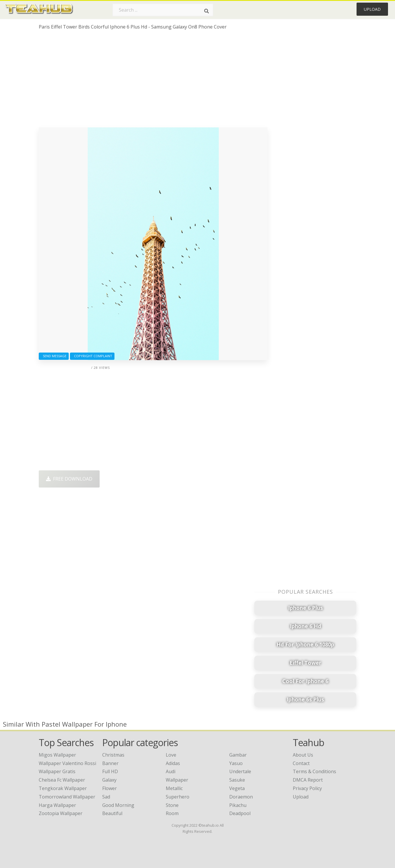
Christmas (113, 755)
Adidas (173, 763)
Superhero (178, 797)
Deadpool (240, 813)
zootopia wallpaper (61, 813)
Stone (172, 805)
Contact (301, 763)
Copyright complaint (92, 356)
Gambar (238, 755)
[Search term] (163, 10)
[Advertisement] (153, 81)
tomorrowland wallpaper (67, 797)
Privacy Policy (307, 788)
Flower (110, 788)
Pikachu (238, 805)
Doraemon (241, 797)
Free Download (69, 479)
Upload (372, 9)
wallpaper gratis (57, 771)
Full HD (110, 771)
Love (171, 755)
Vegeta (237, 788)
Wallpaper (177, 780)
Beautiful (112, 813)
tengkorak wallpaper (63, 788)
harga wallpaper (57, 805)
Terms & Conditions (314, 771)
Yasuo (236, 763)
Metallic (174, 788)
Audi (171, 771)
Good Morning (118, 805)
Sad (106, 797)
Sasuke (237, 780)
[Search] (207, 11)
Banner (110, 763)
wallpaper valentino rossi (67, 763)
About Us (303, 755)
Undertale (240, 771)
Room (172, 813)
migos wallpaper (57, 755)
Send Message (54, 356)
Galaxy (109, 780)
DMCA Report (308, 780)
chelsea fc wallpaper (62, 780)
